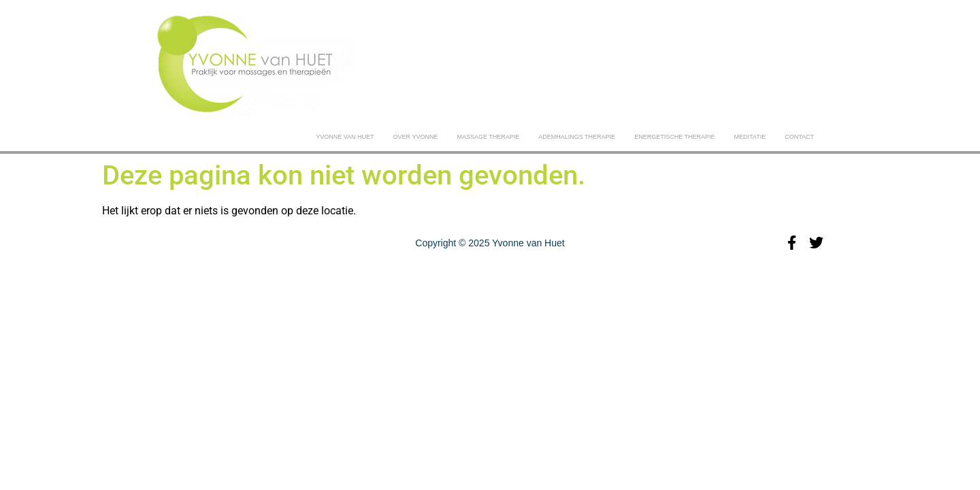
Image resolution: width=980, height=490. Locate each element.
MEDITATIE (750, 137)
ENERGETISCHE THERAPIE (674, 137)
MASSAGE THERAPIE (488, 137)
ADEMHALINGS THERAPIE (577, 137)
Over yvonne (416, 137)
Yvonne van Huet (345, 137)
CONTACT (799, 137)
